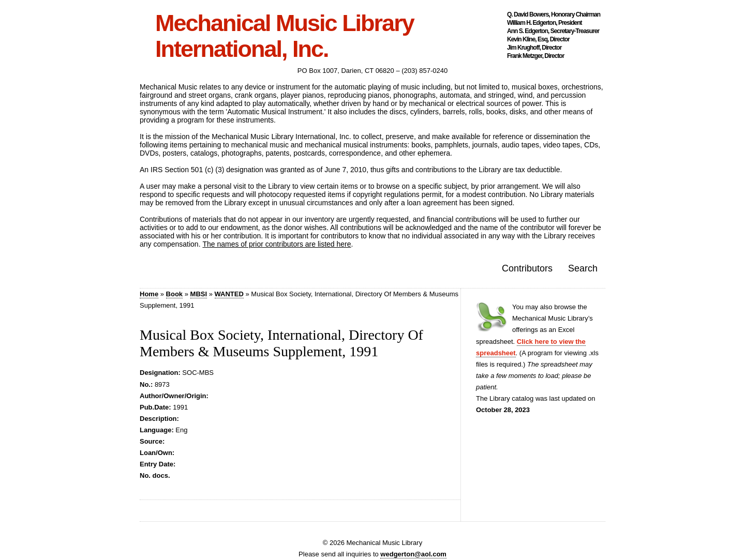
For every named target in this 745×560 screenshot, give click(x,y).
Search (583, 268)
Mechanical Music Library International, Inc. (285, 36)
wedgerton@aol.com (413, 554)
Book (175, 294)
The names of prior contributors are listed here (277, 244)
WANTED (229, 294)
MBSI (199, 294)
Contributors (527, 268)
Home (149, 294)
